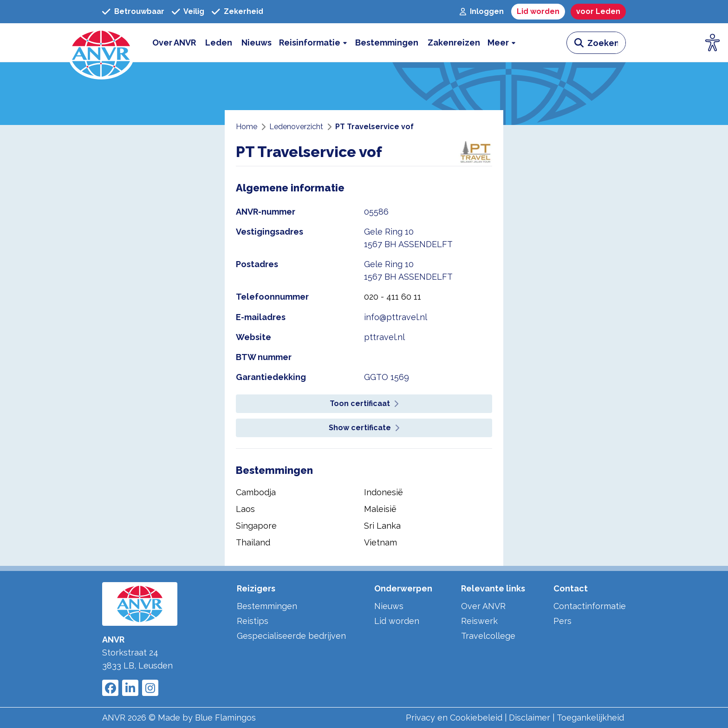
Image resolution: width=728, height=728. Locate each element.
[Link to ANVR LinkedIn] (130, 688)
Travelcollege (488, 636)
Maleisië (380, 509)
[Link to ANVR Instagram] (150, 688)
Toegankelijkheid (590, 718)
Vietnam (380, 542)
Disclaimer (530, 718)
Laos (245, 509)
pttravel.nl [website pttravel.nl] (384, 337)
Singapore (256, 526)
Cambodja (256, 492)
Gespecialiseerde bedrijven (291, 636)
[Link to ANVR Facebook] (110, 688)
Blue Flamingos (225, 718)
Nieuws (389, 606)
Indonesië (383, 492)
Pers (562, 621)
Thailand (253, 542)
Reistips (253, 621)
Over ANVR (483, 606)
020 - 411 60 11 (393, 297)
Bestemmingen (267, 606)
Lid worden (397, 621)
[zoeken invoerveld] (606, 43)
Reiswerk (479, 621)
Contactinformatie (590, 606)
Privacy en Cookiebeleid (454, 718)
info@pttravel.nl (396, 317)
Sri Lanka (382, 526)
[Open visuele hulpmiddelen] (713, 43)
